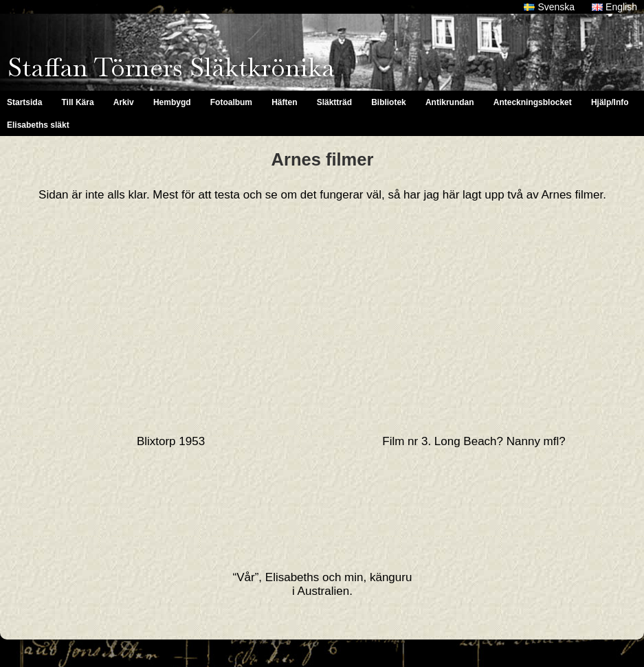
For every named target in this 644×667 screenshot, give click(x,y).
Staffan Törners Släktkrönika (171, 67)
